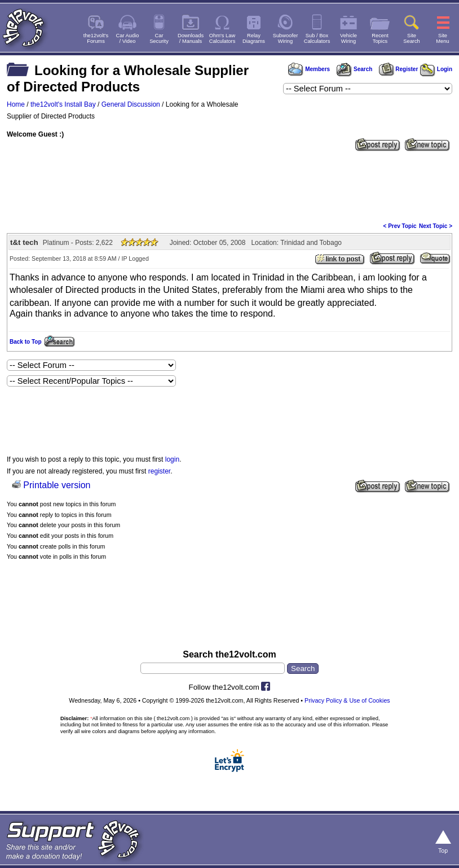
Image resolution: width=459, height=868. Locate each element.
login (172, 459)
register (159, 471)
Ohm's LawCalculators (222, 38)
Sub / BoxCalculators (317, 38)
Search (354, 69)
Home (16, 104)
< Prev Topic (400, 226)
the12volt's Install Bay (63, 104)
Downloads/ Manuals (191, 38)
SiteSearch (412, 38)
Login (436, 69)
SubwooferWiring (286, 38)
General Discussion (131, 104)
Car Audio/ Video (128, 38)
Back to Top (25, 342)
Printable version (57, 485)
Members (309, 69)
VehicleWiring (348, 38)
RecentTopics (380, 38)
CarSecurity (159, 38)
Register (399, 69)
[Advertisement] (229, 186)
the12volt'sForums (96, 38)
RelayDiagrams (254, 38)
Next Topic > (436, 226)
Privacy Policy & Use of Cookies (347, 700)
